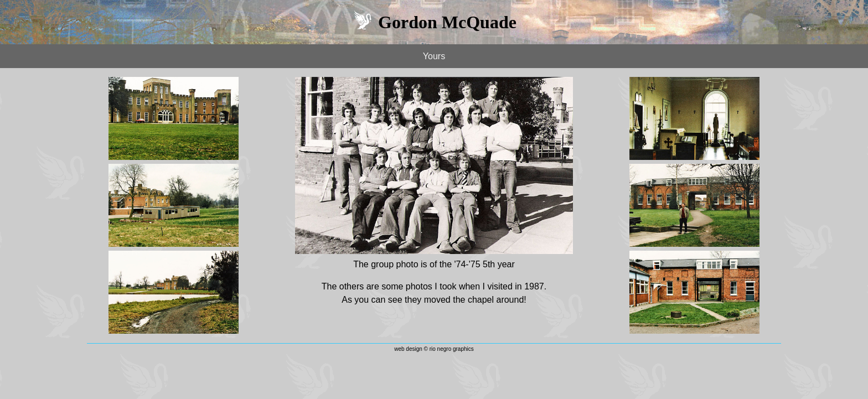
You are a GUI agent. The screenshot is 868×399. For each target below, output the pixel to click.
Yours (434, 56)
